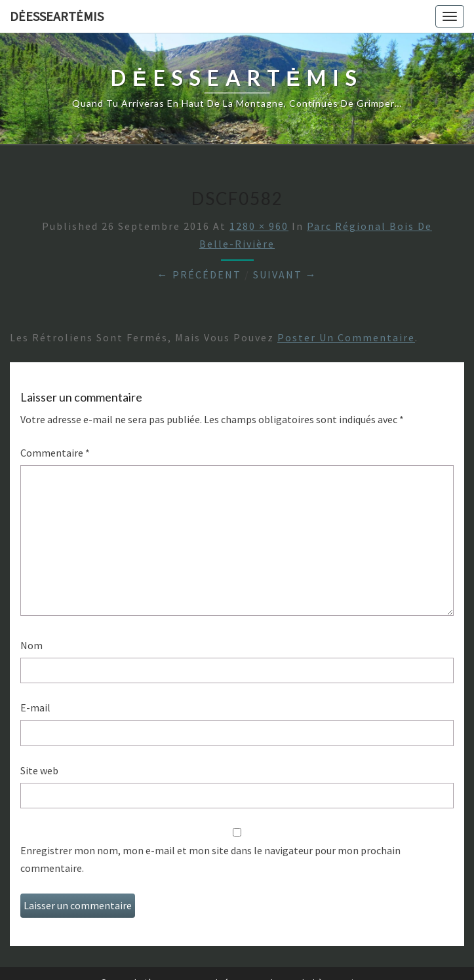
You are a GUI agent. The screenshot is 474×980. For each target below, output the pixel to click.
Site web (39, 770)
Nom (31, 645)
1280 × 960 (259, 226)
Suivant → (285, 274)
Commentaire (55, 453)
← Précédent (199, 274)
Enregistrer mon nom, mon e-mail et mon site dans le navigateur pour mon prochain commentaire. (210, 859)
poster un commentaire (346, 337)
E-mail (35, 707)
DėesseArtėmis (57, 16)
